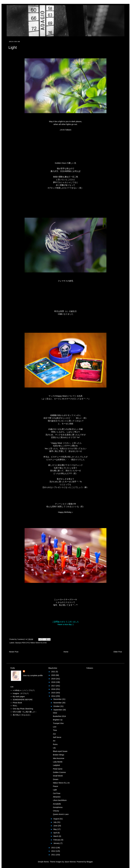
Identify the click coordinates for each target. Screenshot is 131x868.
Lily (54, 748)
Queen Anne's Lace (61, 814)
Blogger (90, 862)
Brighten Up (58, 720)
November (58, 703)
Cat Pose (57, 793)
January (57, 843)
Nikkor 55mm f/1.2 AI (61, 783)
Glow (55, 713)
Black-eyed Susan (60, 751)
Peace (56, 786)
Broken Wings (59, 755)
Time (55, 730)
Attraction (57, 797)
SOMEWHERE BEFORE (23, 700)
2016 (54, 689)
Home (66, 652)
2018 (54, 682)
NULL (15, 706)
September (58, 710)
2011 (54, 855)
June (56, 826)
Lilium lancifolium (60, 800)
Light (55, 790)
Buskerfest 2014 (59, 716)
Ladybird (56, 765)
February (57, 840)
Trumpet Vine (58, 723)
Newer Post (14, 652)
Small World (58, 776)
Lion (55, 727)
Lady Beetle (58, 762)
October (57, 706)
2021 (54, 672)
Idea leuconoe (59, 758)
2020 (54, 675)
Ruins (55, 744)
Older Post (118, 652)
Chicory (56, 811)
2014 (54, 696)
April (55, 833)
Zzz (54, 734)
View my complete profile (33, 675)
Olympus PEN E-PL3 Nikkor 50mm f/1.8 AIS (31, 643)
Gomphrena (58, 807)
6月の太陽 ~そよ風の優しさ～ (25, 712)
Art (54, 741)
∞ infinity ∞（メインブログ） (24, 690)
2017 (54, 686)
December (58, 699)
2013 (54, 848)
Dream (56, 779)
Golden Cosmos (59, 772)
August (56, 819)
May (55, 829)
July (55, 822)
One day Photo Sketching (23, 709)
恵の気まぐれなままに (22, 715)
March (56, 836)
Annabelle (57, 804)
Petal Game (58, 769)
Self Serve (57, 737)
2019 (54, 679)
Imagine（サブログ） (21, 693)
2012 (54, 851)
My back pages (19, 697)
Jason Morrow (70, 862)
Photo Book (17, 703)
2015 (54, 693)
